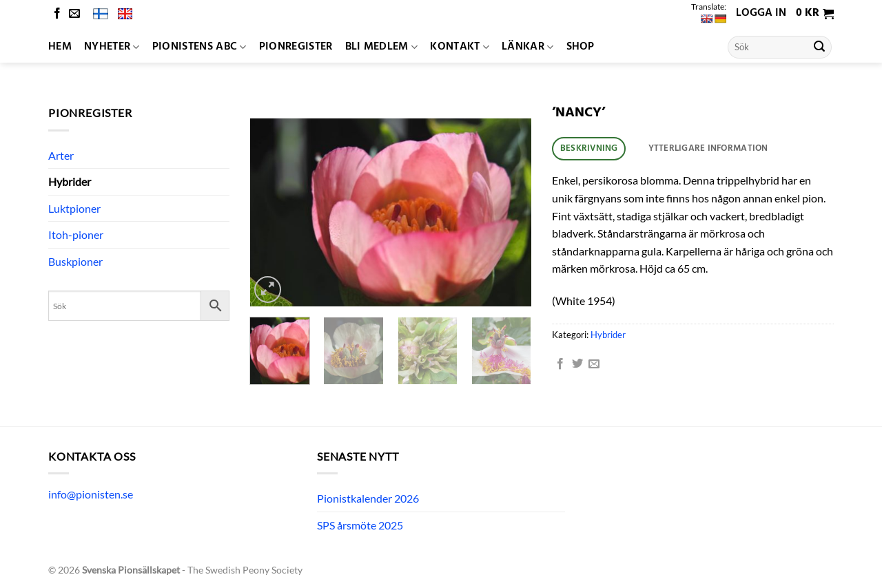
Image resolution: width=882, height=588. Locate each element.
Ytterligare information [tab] (708, 148)
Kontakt (460, 47)
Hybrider (70, 181)
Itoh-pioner (76, 234)
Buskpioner (75, 261)
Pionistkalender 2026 (368, 498)
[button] (815, 14)
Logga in (761, 13)
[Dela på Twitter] (577, 364)
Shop (581, 47)
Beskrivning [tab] (589, 148)
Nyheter (112, 47)
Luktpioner (74, 208)
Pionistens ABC (199, 47)
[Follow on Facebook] (57, 14)
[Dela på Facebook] (560, 364)
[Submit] (819, 48)
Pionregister (296, 47)
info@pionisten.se (91, 494)
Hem (60, 47)
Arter (61, 155)
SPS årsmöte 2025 (360, 525)
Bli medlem (382, 47)
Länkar (527, 47)
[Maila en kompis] (594, 364)
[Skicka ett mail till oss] (74, 14)
